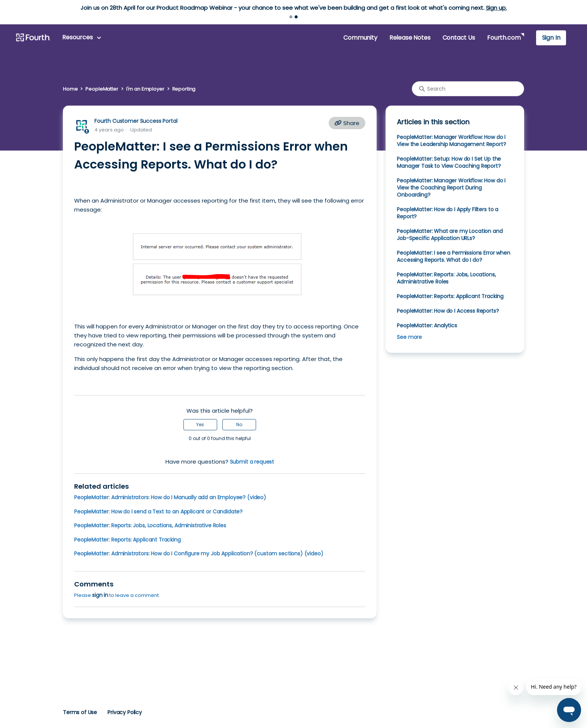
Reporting (184, 89)
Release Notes (410, 38)
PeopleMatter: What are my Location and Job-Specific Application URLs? (450, 235)
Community (360, 38)
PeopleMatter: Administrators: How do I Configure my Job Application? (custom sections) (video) (199, 553)
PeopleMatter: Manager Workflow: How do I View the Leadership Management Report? (451, 141)
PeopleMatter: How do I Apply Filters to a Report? (448, 213)
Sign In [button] (551, 38)
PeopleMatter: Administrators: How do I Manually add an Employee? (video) (170, 497)
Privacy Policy (125, 712)
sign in (100, 595)
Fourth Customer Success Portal (136, 121)
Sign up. (496, 8)
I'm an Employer (145, 89)
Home (70, 89)
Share (347, 123)
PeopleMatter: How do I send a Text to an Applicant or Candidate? (158, 512)
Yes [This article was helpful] (200, 424)
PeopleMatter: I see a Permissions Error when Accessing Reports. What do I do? (453, 256)
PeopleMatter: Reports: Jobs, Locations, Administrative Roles (150, 525)
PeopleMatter (102, 89)
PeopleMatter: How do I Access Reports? (448, 311)
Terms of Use (80, 712)
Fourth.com (504, 38)
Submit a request (252, 462)
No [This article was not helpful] (239, 424)
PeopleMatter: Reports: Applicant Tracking (127, 540)
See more (409, 337)
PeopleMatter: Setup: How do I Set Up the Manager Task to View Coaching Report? (449, 162)
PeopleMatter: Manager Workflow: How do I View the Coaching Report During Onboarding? (451, 188)
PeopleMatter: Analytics (427, 325)
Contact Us (459, 38)
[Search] (468, 89)
